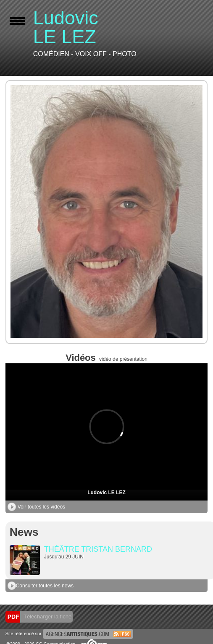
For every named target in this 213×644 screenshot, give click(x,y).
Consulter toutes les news (41, 586)
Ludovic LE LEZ (106, 493)
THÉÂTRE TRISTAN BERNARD (98, 549)
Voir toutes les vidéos (36, 507)
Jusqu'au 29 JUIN (64, 557)
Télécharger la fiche (47, 617)
